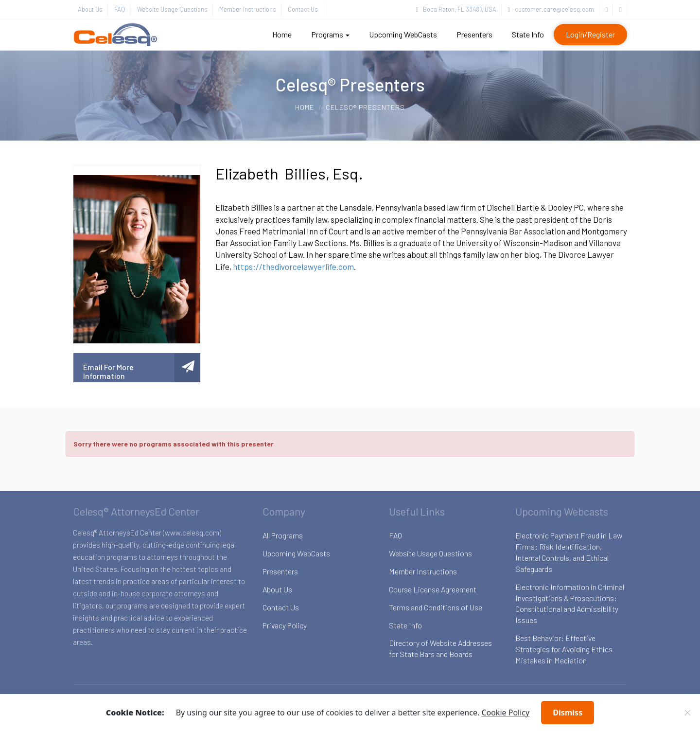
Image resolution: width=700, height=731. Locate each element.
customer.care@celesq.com (551, 9)
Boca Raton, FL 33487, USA (456, 9)
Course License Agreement (433, 589)
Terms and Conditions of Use (436, 607)
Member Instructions (248, 9)
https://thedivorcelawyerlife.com (293, 267)
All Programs (283, 535)
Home (282, 34)
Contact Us (303, 9)
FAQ (120, 9)
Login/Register (590, 34)
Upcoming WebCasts (403, 34)
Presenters (474, 34)
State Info (528, 34)
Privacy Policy (285, 625)
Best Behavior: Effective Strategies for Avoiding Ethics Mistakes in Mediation (564, 649)
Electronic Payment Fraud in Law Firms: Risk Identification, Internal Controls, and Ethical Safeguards (569, 552)
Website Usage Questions (172, 9)
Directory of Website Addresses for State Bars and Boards (440, 648)
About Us (90, 9)
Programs (330, 34)
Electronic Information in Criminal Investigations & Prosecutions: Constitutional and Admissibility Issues (570, 604)
